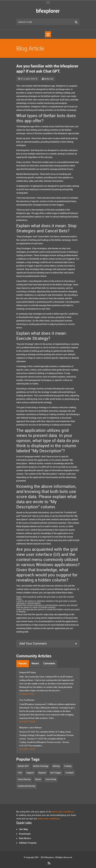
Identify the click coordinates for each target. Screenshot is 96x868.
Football (69, 773)
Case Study (51, 779)
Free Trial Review (27, 700)
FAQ (20, 773)
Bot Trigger (56, 773)
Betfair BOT (23, 766)
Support (30, 773)
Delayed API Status (28, 673)
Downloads (25, 834)
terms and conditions (63, 812)
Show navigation (48, 34)
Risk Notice (25, 838)
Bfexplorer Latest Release (30, 728)
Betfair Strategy (41, 766)
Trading (68, 766)
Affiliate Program (28, 843)
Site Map (24, 829)
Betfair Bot (48, 79)
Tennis (38, 779)
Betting (56, 766)
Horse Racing (24, 779)
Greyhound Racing (26, 786)
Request (42, 773)
